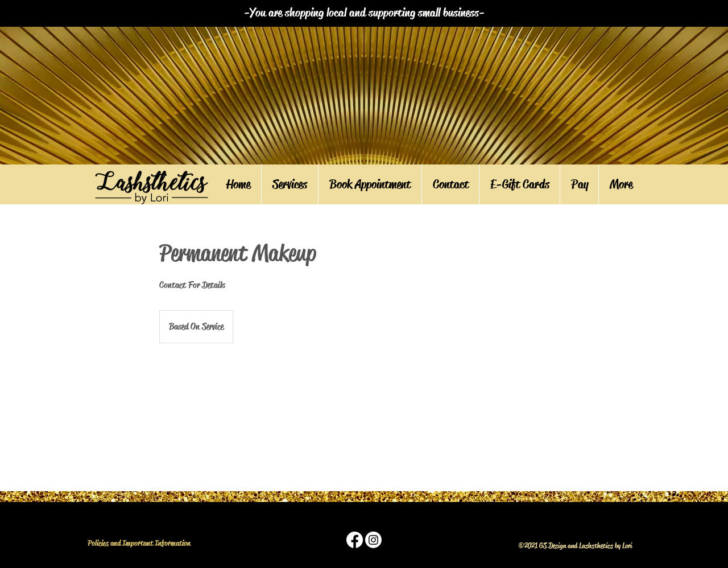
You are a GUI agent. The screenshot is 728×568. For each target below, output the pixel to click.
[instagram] (373, 540)
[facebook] (355, 540)
